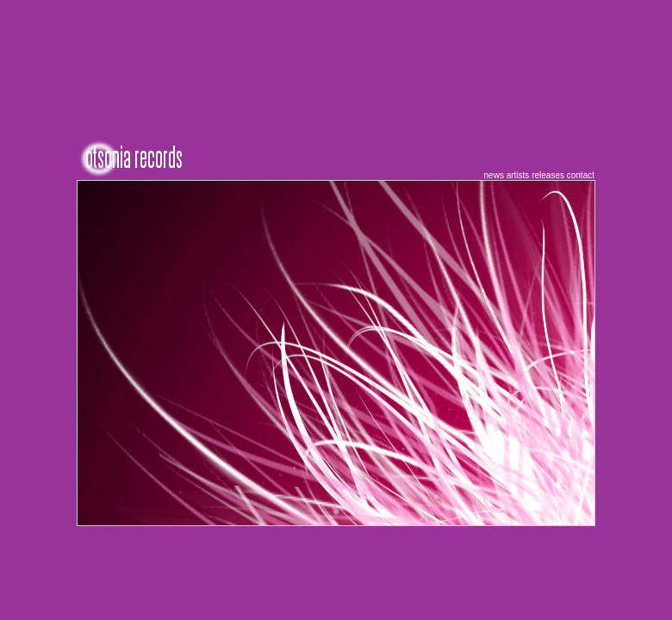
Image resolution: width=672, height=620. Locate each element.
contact (581, 175)
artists (518, 175)
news (494, 175)
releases (548, 175)
